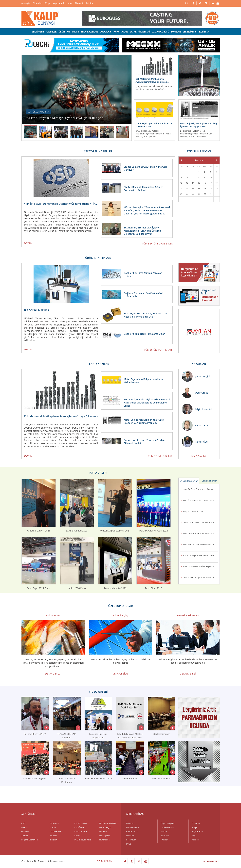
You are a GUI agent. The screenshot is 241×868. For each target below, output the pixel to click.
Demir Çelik (55, 823)
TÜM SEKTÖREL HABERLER (157, 243)
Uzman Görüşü (167, 827)
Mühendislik (104, 840)
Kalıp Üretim (80, 827)
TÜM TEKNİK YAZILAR (160, 456)
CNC (23, 823)
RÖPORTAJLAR (120, 32)
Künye (47, 3)
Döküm (53, 827)
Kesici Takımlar (81, 831)
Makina (25, 827)
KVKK (129, 844)
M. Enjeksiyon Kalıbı (108, 823)
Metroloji (103, 831)
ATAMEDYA (211, 862)
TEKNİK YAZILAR (89, 32)
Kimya (77, 836)
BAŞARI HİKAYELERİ (140, 32)
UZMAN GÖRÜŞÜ (160, 32)
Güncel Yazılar (132, 831)
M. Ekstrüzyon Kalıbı (83, 840)
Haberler (130, 823)
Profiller (164, 840)
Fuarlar (164, 831)
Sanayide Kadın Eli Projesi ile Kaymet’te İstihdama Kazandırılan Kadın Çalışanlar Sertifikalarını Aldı (201, 522)
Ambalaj (25, 836)
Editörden (37, 3)
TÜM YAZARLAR (199, 456)
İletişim (89, 3)
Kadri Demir (195, 425)
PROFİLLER (203, 32)
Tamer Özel (195, 442)
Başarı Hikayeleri (168, 823)
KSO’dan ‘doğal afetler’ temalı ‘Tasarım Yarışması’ (201, 555)
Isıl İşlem (53, 840)
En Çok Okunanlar (189, 481)
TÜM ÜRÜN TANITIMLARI (158, 350)
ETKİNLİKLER (189, 32)
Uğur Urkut (195, 393)
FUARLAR (176, 32)
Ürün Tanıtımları (133, 827)
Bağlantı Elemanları (30, 840)
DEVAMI (29, 243)
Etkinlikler (165, 836)
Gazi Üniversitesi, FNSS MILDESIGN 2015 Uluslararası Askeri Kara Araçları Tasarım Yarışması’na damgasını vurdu (201, 500)
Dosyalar (130, 836)
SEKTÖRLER (38, 32)
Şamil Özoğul (196, 376)
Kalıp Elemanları (81, 823)
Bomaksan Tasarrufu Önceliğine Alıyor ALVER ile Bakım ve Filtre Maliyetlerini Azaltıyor (201, 566)
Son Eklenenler (209, 481)
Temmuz (199, 160)
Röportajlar (131, 840)
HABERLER (51, 32)
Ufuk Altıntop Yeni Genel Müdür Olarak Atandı (201, 544)
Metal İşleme (105, 836)
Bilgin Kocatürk (197, 409)
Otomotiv (25, 831)
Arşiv (70, 3)
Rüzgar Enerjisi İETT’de (193, 511)
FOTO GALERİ (98, 473)
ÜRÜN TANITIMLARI (69, 32)
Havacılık (53, 836)
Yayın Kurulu (59, 3)
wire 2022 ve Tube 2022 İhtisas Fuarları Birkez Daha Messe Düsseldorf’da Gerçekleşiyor (201, 533)
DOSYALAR (105, 32)
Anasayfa (26, 3)
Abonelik (79, 3)
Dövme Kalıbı (55, 831)
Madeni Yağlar (105, 827)
